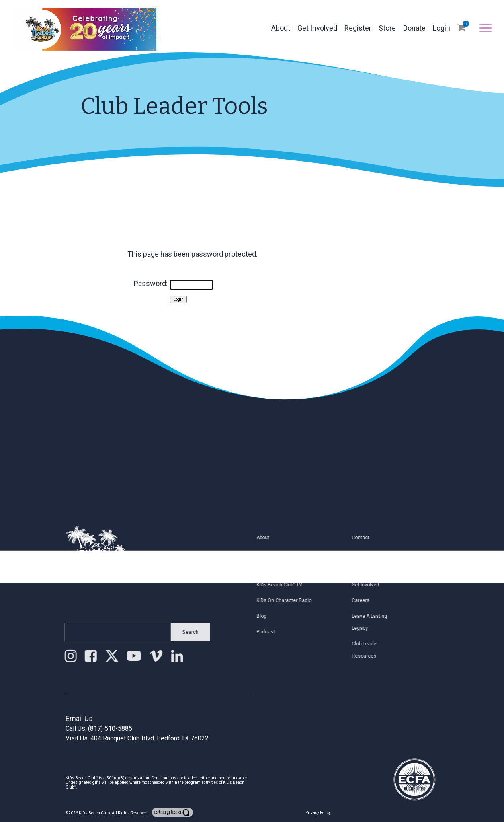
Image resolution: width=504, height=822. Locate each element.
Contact (368, 538)
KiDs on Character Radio (291, 600)
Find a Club (276, 553)
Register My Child (283, 569)
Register (358, 28)
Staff (364, 553)
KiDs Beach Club (94, 813)
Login (442, 28)
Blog (269, 616)
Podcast (273, 632)
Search (183, 632)
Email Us (79, 718)
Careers (368, 600)
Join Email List (375, 569)
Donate (414, 28)
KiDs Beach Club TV (287, 585)
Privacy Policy (318, 813)
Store (387, 28)
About (281, 28)
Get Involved (317, 28)
